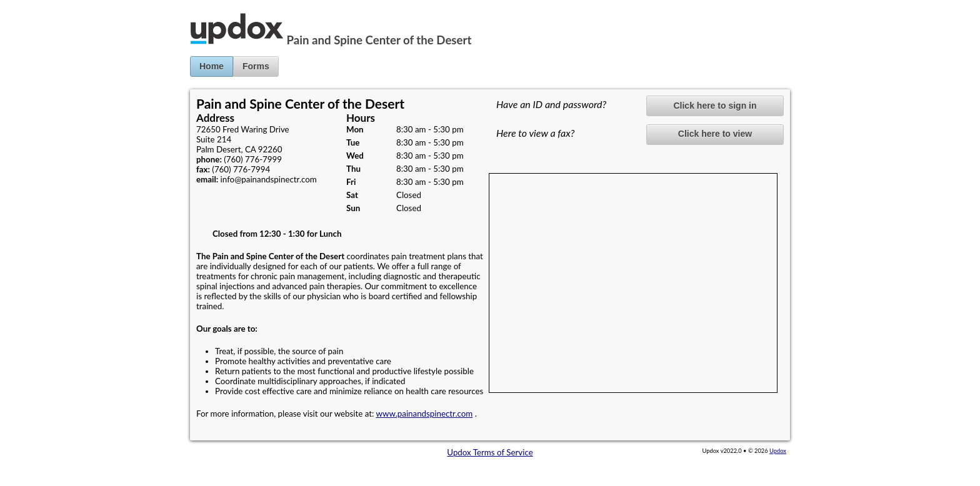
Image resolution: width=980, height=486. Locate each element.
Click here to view (715, 134)
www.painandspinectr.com (425, 414)
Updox (778, 451)
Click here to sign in (715, 106)
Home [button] (212, 66)
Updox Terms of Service (490, 452)
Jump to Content (31, 5)
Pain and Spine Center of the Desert (379, 40)
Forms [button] (256, 66)
